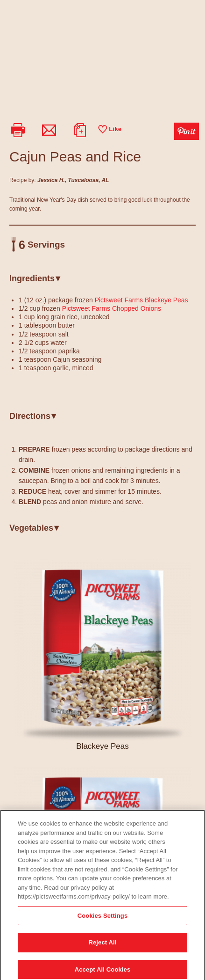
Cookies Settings (103, 919)
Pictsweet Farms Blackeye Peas (141, 300)
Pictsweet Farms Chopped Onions (112, 308)
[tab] (102, 282)
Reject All (102, 947)
